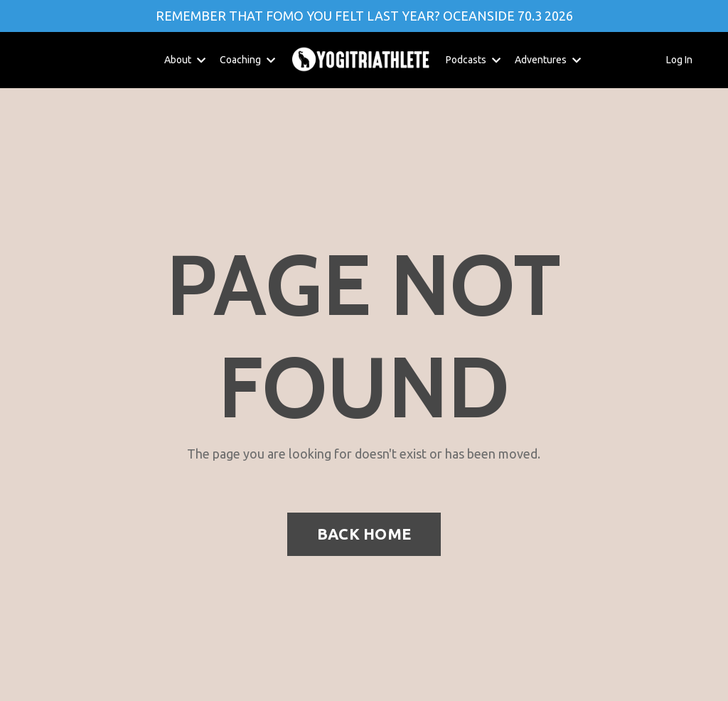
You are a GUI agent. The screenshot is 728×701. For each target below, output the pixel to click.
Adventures (548, 60)
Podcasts (473, 60)
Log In (679, 60)
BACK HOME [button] (364, 534)
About (185, 60)
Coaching (247, 60)
